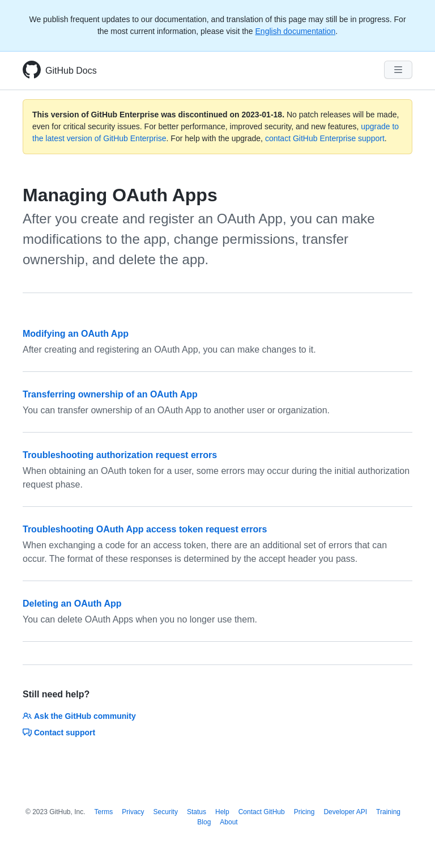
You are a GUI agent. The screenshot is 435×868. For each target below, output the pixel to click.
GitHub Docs (71, 71)
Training (388, 812)
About (229, 822)
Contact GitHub (262, 812)
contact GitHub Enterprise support (325, 138)
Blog (204, 822)
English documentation (296, 31)
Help (222, 812)
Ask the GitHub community (79, 716)
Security (166, 812)
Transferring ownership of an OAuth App (110, 394)
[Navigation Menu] (398, 70)
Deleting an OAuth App (72, 604)
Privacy (133, 812)
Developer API (345, 812)
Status (197, 812)
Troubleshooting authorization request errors (120, 455)
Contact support (59, 732)
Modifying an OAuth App (76, 334)
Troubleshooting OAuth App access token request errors (145, 529)
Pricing (304, 812)
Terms (104, 812)
